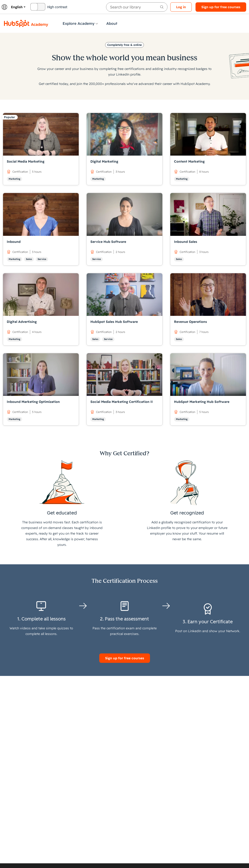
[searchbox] (137, 7)
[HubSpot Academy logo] (26, 23)
